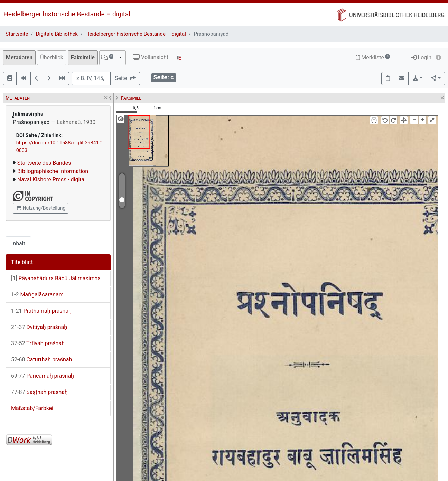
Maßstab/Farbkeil (33, 408)
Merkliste (373, 58)
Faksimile (83, 58)
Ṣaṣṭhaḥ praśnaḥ (39, 392)
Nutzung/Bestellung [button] (41, 208)
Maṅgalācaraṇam (37, 295)
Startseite (17, 34)
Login (421, 58)
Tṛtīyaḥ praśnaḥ (38, 343)
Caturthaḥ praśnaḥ (41, 360)
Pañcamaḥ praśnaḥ (43, 376)
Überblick (52, 58)
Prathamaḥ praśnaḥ (41, 311)
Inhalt (18, 243)
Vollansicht (151, 57)
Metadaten (19, 58)
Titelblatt (22, 262)
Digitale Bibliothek (57, 34)
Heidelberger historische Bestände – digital (67, 14)
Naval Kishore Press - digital (52, 180)
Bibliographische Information (53, 171)
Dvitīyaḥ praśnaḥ (39, 327)
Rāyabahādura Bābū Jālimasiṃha (56, 278)
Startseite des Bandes (44, 163)
